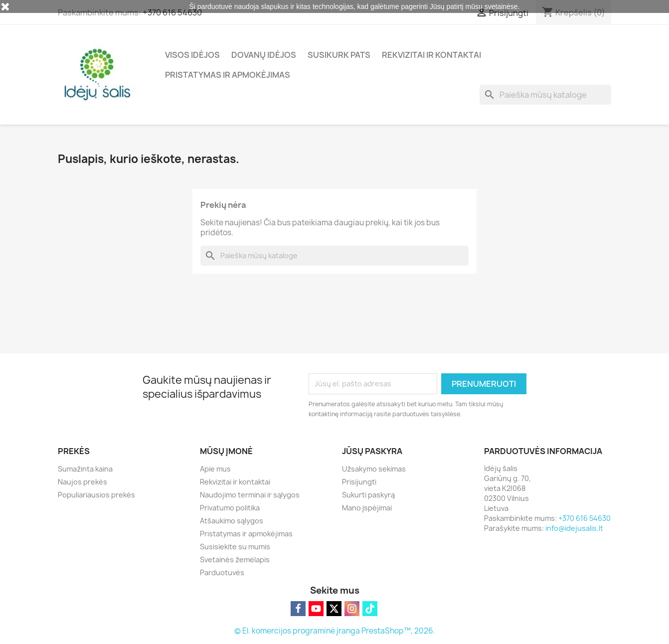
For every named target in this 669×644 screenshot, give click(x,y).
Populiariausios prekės (96, 495)
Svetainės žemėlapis (235, 560)
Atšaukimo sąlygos (232, 521)
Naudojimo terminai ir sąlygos (250, 495)
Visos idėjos (192, 55)
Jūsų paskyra (372, 451)
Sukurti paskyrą (368, 495)
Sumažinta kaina (85, 469)
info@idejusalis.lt (574, 528)
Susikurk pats (339, 55)
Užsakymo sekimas (374, 469)
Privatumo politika (230, 508)
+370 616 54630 (585, 518)
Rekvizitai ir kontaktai (431, 55)
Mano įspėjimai (367, 508)
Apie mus (215, 469)
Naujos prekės (83, 482)
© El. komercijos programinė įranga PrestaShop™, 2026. (335, 631)
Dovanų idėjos (264, 55)
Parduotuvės (222, 572)
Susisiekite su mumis (235, 547)
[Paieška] (545, 95)
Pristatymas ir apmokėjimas (228, 75)
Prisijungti (359, 482)
